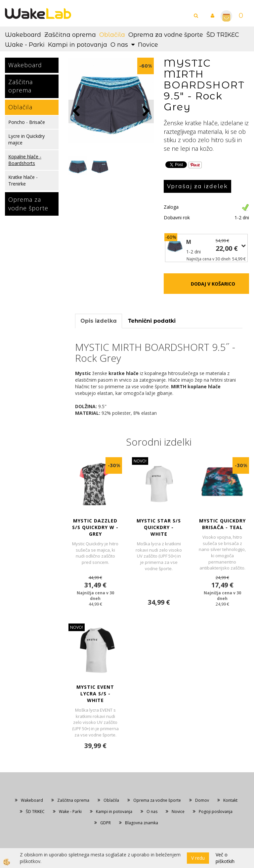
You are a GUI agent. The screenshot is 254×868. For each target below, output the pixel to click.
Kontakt (230, 800)
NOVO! (140, 461)
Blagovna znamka (142, 823)
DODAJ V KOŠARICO (213, 284)
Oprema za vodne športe (166, 35)
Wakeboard (23, 35)
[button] (145, 111)
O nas (119, 45)
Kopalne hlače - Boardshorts (25, 160)
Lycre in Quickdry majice (26, 139)
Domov (202, 800)
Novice (148, 45)
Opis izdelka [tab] (99, 321)
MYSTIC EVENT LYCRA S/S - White (95, 694)
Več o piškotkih (225, 858)
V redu (198, 858)
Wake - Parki (25, 45)
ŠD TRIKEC (223, 35)
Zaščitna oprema (70, 35)
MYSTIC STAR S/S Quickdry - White (159, 527)
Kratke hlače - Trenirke (23, 180)
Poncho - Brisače (27, 122)
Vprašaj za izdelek (197, 186)
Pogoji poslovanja (216, 812)
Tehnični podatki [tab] (152, 321)
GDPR (106, 823)
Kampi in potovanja (78, 45)
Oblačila (112, 35)
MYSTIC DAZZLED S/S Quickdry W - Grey (95, 527)
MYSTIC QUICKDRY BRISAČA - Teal (222, 524)
